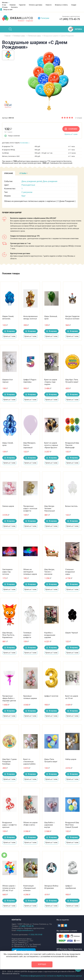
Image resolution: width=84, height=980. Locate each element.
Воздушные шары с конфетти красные (9, 825)
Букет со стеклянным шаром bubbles (29, 762)
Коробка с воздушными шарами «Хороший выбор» (50, 637)
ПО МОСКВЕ (24, 143)
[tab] (9, 173)
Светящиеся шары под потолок (7, 572)
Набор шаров (71, 759)
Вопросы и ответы (61, 5)
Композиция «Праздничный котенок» (29, 888)
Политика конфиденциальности (33, 976)
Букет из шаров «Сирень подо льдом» (51, 382)
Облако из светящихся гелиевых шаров (30, 572)
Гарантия (22, 5)
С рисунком (27, 192)
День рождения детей (32, 181)
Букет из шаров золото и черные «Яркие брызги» (51, 445)
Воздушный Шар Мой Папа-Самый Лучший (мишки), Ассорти (72, 827)
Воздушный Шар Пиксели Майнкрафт (72, 445)
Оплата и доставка (36, 5)
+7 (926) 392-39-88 (35, 935)
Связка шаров (8, 506)
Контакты (14, 7)
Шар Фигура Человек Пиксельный (50, 509)
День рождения (50, 181)
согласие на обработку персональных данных (64, 976)
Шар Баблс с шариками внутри (49, 825)
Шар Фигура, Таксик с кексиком (49, 572)
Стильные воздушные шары (70, 572)
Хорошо (42, 964)
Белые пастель (71, 506)
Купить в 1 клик (71, 134)
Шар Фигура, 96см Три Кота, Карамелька (8, 635)
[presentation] (9, 173)
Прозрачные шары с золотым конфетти (30, 509)
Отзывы (5, 7)
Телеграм (45, 18)
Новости (49, 5)
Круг (24, 196)
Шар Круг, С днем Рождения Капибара (9, 762)
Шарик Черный (72, 633)
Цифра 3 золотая (51, 696)
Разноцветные (28, 185)
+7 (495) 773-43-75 (70, 19)
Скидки (74, 5)
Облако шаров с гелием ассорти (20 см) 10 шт (9, 888)
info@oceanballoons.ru (25, 930)
